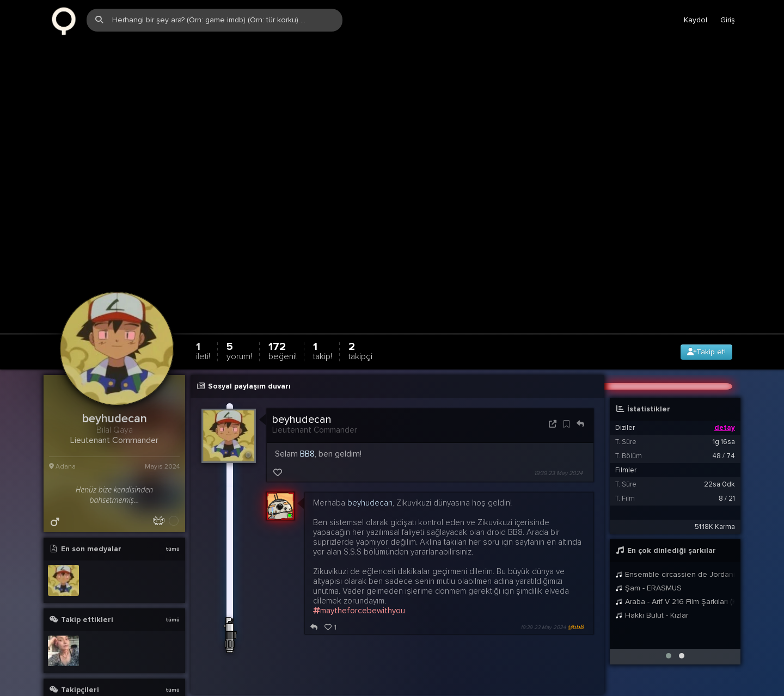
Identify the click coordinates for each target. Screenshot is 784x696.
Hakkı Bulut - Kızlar (652, 558)
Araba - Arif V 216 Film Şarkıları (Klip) (675, 544)
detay (725, 370)
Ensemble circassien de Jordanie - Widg (675, 517)
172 (283, 293)
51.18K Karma (715, 469)
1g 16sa (724, 384)
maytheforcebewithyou (359, 553)
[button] (669, 598)
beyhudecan (302, 362)
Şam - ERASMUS (648, 530)
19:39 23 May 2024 (558, 415)
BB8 (307, 396)
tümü (173, 491)
